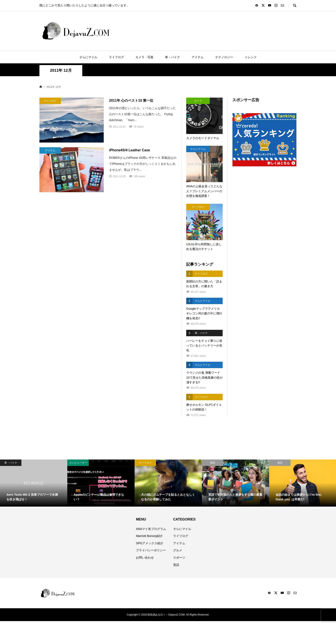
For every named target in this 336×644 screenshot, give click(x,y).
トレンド (251, 57)
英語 (176, 565)
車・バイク (172, 57)
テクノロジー (224, 57)
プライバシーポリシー (151, 550)
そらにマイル (88, 57)
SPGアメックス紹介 (150, 543)
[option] (34, 483)
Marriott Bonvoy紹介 (149, 536)
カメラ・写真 (144, 57)
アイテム (198, 57)
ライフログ (116, 57)
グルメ (178, 550)
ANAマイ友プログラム (151, 529)
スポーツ (179, 558)
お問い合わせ (145, 558)
